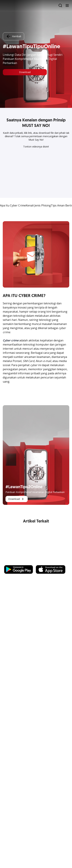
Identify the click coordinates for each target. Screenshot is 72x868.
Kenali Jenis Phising (38, 205)
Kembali (13, 36)
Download (25, 72)
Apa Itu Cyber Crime (13, 205)
